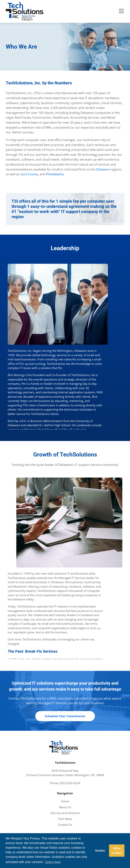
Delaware (103, 169)
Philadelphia (55, 174)
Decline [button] (100, 851)
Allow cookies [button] (117, 851)
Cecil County (29, 174)
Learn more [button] (53, 862)
